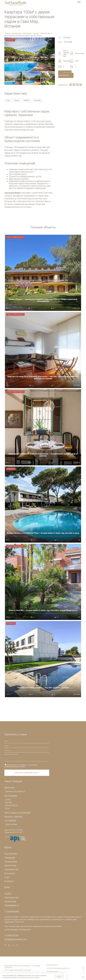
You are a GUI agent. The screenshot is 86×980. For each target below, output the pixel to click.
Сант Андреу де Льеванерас (18, 813)
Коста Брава (10, 820)
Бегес (7, 808)
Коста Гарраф (27, 33)
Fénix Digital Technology (22, 970)
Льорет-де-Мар (11, 824)
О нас (7, 877)
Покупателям (11, 854)
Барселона (9, 787)
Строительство (12, 869)
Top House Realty (12, 193)
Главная (8, 33)
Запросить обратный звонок (27, 773)
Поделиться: (63, 85)
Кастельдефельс (12, 805)
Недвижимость (16, 33)
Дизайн (8, 893)
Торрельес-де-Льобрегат (15, 791)
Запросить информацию (65, 74)
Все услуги (9, 873)
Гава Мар (36, 33)
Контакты (9, 881)
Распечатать (76, 53)
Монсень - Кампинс (13, 816)
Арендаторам (11, 861)
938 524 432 (11, 935)
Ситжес (8, 799)
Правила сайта (52, 965)
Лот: (60, 38)
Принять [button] (59, 977)
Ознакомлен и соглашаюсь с (21, 766)
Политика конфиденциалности (58, 968)
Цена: (60, 42)
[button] (53, 40)
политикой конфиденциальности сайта (21, 766)
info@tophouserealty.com (16, 939)
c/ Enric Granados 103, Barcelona (18, 930)
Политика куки (52, 972)
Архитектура (10, 865)
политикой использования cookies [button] (28, 977)
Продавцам (10, 858)
